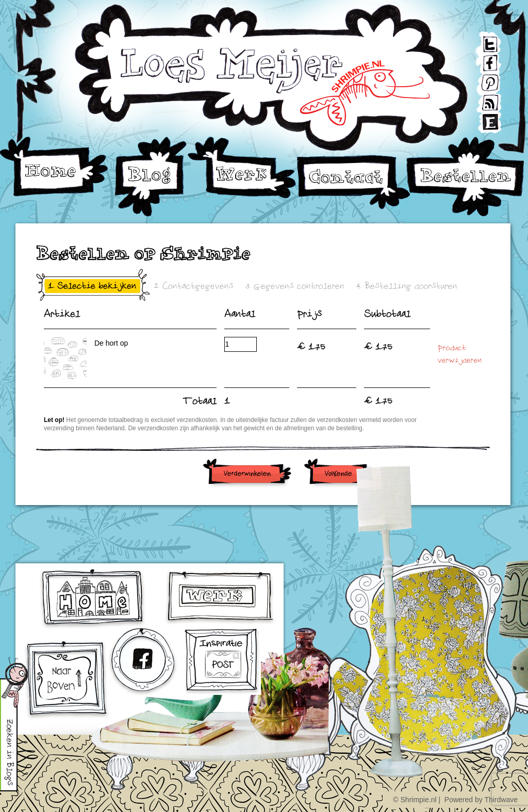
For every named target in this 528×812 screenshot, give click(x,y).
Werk (243, 168)
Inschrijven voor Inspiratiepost (222, 662)
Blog (151, 177)
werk (221, 597)
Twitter (482, 41)
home (94, 599)
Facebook (482, 60)
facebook (144, 663)
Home (54, 167)
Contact (353, 182)
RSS (481, 98)
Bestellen (466, 177)
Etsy (481, 117)
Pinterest (482, 79)
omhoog (67, 680)
